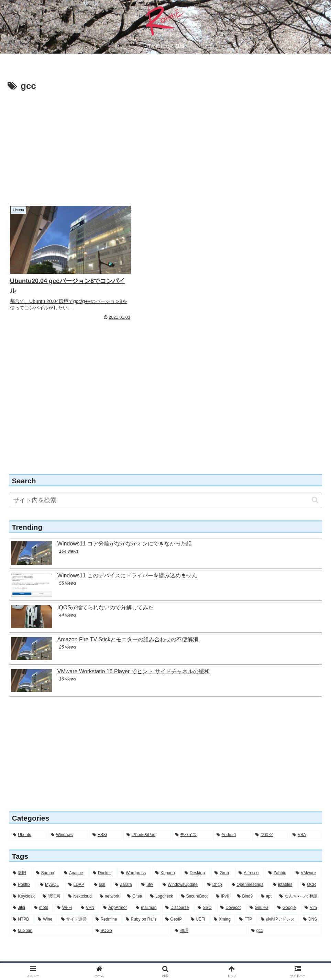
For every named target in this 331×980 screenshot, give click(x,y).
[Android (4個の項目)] (232, 823)
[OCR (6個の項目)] (310, 873)
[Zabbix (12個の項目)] (278, 861)
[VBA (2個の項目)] (305, 823)
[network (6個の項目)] (110, 885)
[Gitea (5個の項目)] (135, 885)
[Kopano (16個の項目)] (166, 861)
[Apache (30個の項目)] (75, 861)
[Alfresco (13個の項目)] (250, 861)
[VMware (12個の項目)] (307, 861)
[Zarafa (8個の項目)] (124, 873)
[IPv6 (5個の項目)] (223, 885)
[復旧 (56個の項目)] (20, 861)
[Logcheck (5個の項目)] (162, 885)
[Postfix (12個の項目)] (23, 873)
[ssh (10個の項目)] (101, 873)
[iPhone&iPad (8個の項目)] (147, 823)
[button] (315, 488)
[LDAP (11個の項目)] (77, 873)
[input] (165, 488)
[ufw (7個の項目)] (148, 873)
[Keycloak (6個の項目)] (24, 885)
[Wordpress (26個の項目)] (134, 861)
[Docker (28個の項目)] (103, 861)
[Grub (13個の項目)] (223, 861)
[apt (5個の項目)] (267, 885)
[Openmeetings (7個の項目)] (249, 873)
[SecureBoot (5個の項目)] (195, 885)
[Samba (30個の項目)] (46, 861)
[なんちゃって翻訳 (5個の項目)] (299, 885)
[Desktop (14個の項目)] (196, 861)
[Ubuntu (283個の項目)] (28, 823)
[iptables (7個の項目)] (284, 873)
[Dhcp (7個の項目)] (216, 873)
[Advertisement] (165, 146)
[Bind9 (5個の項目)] (245, 885)
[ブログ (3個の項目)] (270, 823)
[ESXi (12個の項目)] (106, 823)
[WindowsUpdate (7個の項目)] (181, 873)
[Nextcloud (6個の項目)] (80, 885)
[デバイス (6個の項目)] (192, 823)
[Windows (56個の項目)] (68, 823)
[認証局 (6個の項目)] (52, 885)
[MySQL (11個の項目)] (50, 873)
